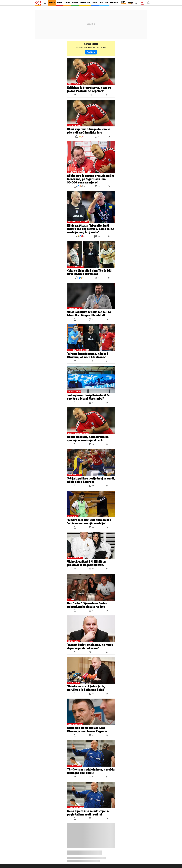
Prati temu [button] (91, 52)
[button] (136, 3)
